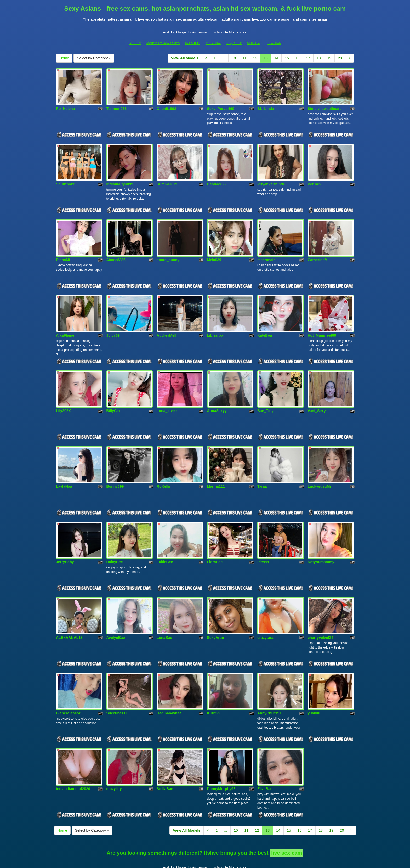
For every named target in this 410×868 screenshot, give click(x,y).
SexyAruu (216, 613)
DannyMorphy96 (221, 759)
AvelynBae (116, 613)
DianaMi (63, 251)
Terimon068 (117, 106)
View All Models (185, 58)
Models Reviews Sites (163, 43)
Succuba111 (117, 686)
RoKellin (164, 468)
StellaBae (165, 759)
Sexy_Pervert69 (221, 106)
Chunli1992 (166, 106)
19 (329, 58)
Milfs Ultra (213, 43)
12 (255, 58)
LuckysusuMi (319, 468)
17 (308, 58)
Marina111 (216, 468)
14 (276, 58)
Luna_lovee (167, 396)
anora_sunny (168, 251)
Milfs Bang (255, 43)
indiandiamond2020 (73, 759)
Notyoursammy (321, 541)
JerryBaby (65, 541)
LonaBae (164, 613)
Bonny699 (115, 468)
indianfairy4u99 (120, 178)
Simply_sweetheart (324, 106)
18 (319, 58)
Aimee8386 (116, 251)
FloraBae (215, 541)
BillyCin (113, 396)
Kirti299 (214, 686)
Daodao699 (217, 178)
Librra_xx (215, 323)
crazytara (265, 613)
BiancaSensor (68, 686)
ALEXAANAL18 (69, 613)
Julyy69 (113, 323)
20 (340, 58)
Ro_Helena (65, 106)
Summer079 (167, 178)
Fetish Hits (209, 860)
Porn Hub (274, 43)
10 (234, 58)
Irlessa (263, 541)
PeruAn (314, 178)
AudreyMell (166, 323)
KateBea (265, 323)
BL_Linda (266, 106)
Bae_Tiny (265, 396)
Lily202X (63, 396)
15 (287, 58)
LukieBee (165, 541)
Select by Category (94, 58)
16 (298, 58)
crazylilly (114, 759)
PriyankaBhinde (271, 178)
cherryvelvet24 (321, 613)
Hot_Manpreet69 (322, 323)
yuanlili (314, 686)
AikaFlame (65, 323)
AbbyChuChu (269, 686)
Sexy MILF (234, 43)
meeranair (266, 251)
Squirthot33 (66, 178)
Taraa (262, 468)
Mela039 (214, 251)
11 (244, 58)
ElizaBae (265, 759)
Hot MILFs (193, 43)
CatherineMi (318, 251)
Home (64, 58)
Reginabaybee (169, 686)
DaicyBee (115, 541)
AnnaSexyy (217, 396)
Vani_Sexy (317, 396)
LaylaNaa (64, 468)
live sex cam (287, 823)
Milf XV (135, 43)
